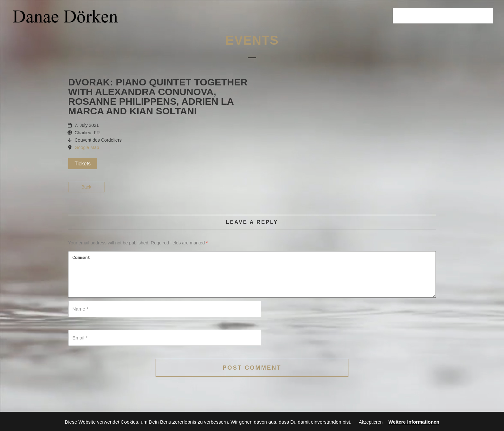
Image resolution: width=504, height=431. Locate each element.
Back (86, 187)
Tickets (83, 164)
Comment (252, 274)
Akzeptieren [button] (371, 422)
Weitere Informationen (414, 422)
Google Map (87, 147)
